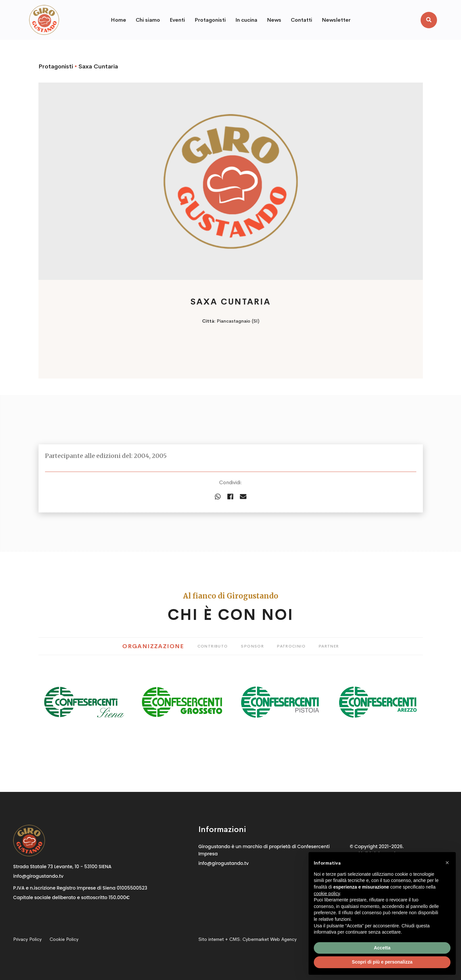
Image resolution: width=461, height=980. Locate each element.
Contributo (213, 646)
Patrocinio (291, 646)
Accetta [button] (382, 948)
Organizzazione (153, 646)
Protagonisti (56, 66)
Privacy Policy (27, 939)
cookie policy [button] (327, 894)
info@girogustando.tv (38, 876)
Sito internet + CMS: (248, 939)
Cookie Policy (64, 939)
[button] (447, 863)
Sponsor (252, 646)
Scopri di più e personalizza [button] (382, 962)
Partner (329, 646)
